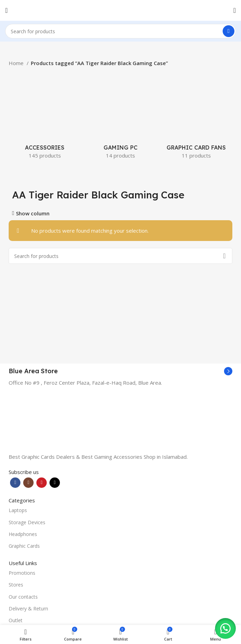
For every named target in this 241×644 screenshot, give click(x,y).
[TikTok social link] (55, 483)
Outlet (16, 620)
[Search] (120, 31)
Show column (33, 213)
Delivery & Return (28, 609)
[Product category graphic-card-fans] (196, 115)
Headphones (23, 534)
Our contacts (23, 597)
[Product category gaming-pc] (121, 115)
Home (17, 63)
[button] (224, 627)
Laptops (18, 510)
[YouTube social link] (42, 483)
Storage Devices (27, 522)
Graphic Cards (24, 546)
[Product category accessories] (45, 115)
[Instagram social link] (28, 483)
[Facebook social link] (15, 483)
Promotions (22, 573)
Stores (16, 585)
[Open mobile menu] (6, 10)
